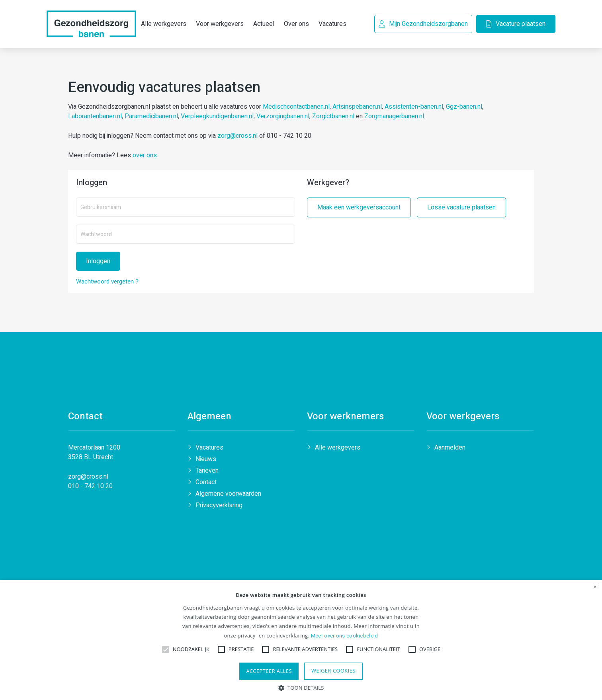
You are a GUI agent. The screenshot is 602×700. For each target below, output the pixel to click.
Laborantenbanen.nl (95, 117)
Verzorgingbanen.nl (283, 117)
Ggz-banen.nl (464, 108)
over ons (145, 156)
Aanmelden (450, 450)
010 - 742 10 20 (90, 488)
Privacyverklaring (219, 507)
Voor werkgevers (220, 13)
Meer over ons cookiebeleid (345, 636)
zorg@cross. (86, 479)
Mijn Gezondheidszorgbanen (422, 24)
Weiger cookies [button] (333, 671)
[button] (301, 687)
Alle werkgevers (338, 450)
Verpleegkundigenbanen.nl (217, 117)
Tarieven (207, 473)
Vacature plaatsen (515, 24)
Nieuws (206, 461)
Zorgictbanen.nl (333, 117)
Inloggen (98, 262)
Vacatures (209, 450)
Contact (206, 484)
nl (106, 479)
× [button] (595, 587)
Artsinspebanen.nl (357, 108)
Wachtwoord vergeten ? (107, 283)
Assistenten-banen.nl (414, 108)
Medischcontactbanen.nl (296, 108)
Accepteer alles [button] (269, 671)
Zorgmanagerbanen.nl (394, 117)
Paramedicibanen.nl (151, 117)
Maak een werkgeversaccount (359, 208)
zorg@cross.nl (237, 137)
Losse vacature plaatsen (461, 208)
